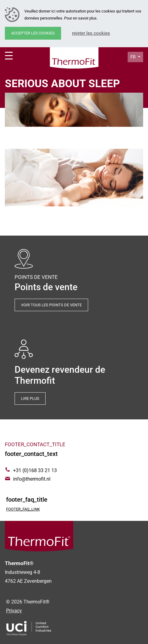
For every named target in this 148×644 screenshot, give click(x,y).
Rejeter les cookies (91, 33)
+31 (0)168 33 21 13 (35, 470)
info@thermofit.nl (32, 479)
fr (134, 57)
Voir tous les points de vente (51, 305)
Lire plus (30, 398)
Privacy (14, 611)
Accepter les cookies (33, 33)
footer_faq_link (23, 509)
